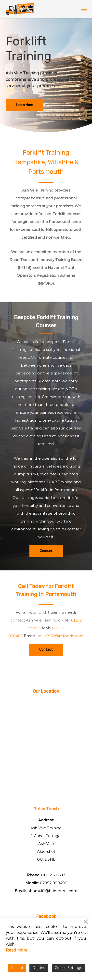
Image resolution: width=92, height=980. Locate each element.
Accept (17, 968)
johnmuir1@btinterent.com (52, 891)
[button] (84, 9)
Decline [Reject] (39, 968)
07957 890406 (53, 883)
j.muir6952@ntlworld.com (60, 636)
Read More (17, 950)
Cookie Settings (68, 968)
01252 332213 (53, 875)
